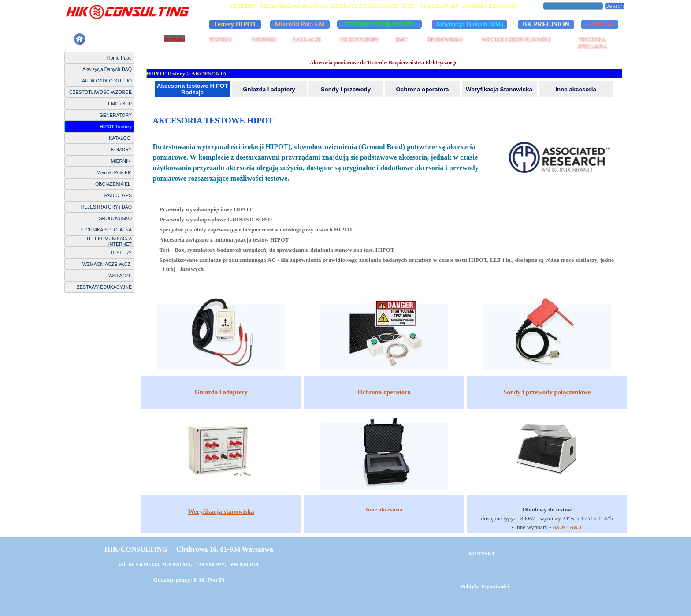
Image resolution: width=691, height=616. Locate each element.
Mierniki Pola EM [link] (300, 24)
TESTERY (221, 40)
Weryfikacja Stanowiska (499, 89)
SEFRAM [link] (600, 24)
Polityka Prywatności (121, 39)
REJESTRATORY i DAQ (106, 207)
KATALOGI (120, 138)
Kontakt (175, 39)
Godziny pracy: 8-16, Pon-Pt (189, 580)
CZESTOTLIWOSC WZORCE (100, 92)
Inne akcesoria (576, 89)
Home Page (119, 58)
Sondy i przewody (346, 89)
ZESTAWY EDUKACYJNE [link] (379, 24)
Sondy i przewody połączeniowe (547, 392)
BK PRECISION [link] (546, 24)
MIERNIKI (264, 40)
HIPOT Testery (116, 127)
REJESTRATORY (360, 40)
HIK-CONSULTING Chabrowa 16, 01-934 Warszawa (189, 549)
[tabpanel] (384, 199)
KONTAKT (567, 527)
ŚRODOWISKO (445, 40)
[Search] (573, 6)
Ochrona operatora (423, 89)
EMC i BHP (120, 104)
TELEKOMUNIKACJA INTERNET (109, 241)
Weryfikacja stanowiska (221, 511)
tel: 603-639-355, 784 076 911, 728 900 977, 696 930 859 (189, 564)
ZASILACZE (307, 40)
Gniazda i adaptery (269, 89)
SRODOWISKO (115, 218)
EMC (401, 40)
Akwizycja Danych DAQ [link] (470, 24)
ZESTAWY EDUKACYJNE (104, 287)
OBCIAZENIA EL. (113, 184)
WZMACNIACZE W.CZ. (107, 264)
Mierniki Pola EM (114, 172)
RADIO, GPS (118, 195)
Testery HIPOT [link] (235, 24)
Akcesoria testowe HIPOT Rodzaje (192, 89)
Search (614, 6)
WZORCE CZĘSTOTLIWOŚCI (516, 40)
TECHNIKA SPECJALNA (593, 43)
